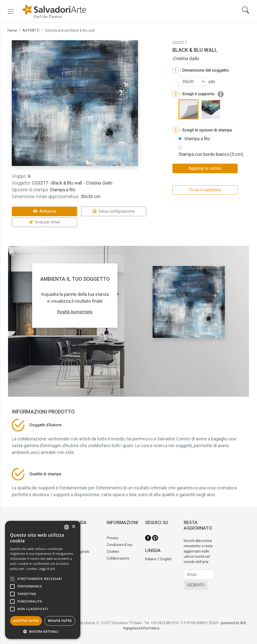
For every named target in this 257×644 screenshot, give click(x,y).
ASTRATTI (31, 30)
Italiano (151, 559)
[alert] (43, 580)
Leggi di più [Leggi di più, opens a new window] (47, 569)
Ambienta (44, 211)
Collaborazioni (118, 558)
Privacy (112, 538)
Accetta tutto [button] (26, 621)
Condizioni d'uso (120, 545)
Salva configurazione (114, 211)
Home (12, 30)
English (166, 559)
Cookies (113, 551)
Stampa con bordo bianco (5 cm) (211, 154)
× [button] (73, 527)
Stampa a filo (197, 139)
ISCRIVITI (196, 585)
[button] (43, 631)
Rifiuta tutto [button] (60, 621)
